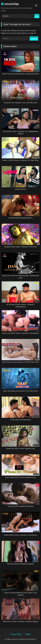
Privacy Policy (16, 634)
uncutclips (10, 4)
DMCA (28, 634)
